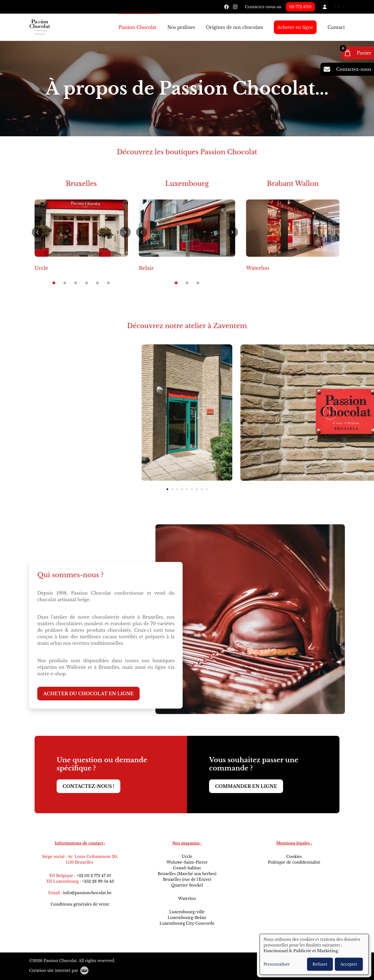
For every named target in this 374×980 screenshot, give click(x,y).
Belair (146, 268)
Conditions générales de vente (80, 904)
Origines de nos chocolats (234, 27)
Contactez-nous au (263, 7)
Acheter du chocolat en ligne (88, 694)
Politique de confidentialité (294, 862)
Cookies (294, 857)
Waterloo (258, 268)
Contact (336, 27)
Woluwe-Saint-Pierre (187, 862)
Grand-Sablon (187, 868)
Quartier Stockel (187, 885)
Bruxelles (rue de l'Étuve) (187, 879)
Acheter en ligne (295, 27)
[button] (37, 232)
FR (340, 7)
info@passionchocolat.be (88, 893)
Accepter (349, 964)
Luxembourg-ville (187, 912)
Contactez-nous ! (88, 787)
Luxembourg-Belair (187, 918)
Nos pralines (181, 27)
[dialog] (314, 954)
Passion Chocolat (137, 27)
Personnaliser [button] (277, 964)
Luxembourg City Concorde (187, 923)
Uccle (41, 268)
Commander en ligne (246, 787)
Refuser (320, 964)
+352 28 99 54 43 (98, 881)
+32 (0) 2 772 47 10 (94, 876)
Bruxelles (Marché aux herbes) (187, 874)
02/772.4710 (300, 7)
